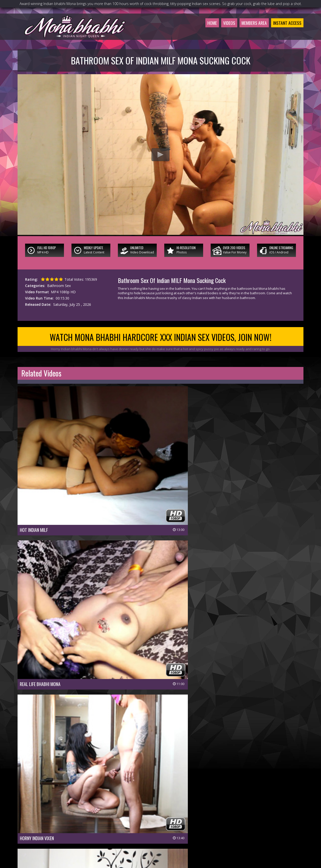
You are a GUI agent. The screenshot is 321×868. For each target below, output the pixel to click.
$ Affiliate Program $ (217, 831)
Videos (221, 31)
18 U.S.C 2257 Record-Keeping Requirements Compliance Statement (160, 845)
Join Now (123, 831)
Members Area (249, 31)
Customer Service (148, 831)
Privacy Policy (142, 838)
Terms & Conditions (174, 838)
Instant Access (286, 31)
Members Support (181, 831)
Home (202, 31)
